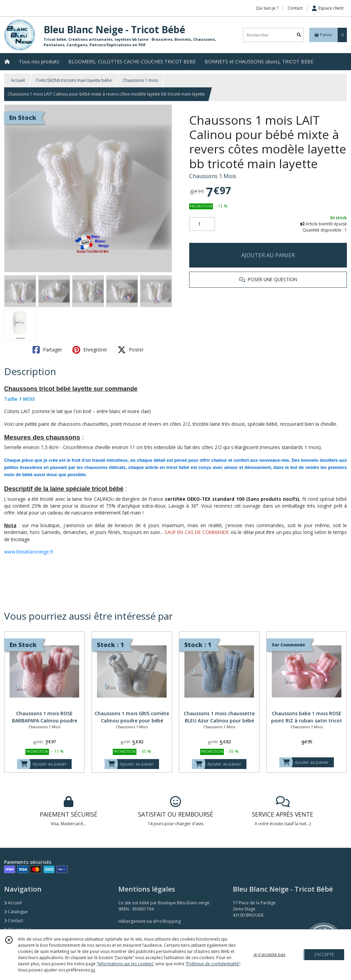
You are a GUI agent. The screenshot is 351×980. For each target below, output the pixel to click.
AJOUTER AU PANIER (268, 255)
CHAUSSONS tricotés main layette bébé (74, 80)
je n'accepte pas (269, 954)
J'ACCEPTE (324, 954)
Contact (295, 8)
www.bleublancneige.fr (29, 552)
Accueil (18, 80)
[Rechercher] (299, 35)
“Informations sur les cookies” (125, 964)
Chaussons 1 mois (140, 80)
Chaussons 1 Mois (213, 176)
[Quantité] (202, 224)
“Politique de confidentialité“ (213, 964)
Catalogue (16, 912)
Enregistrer (90, 350)
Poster (131, 350)
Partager (47, 350)
